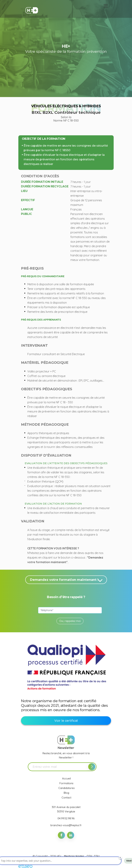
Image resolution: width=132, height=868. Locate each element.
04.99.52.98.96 (66, 818)
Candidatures (67, 788)
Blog (66, 793)
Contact (66, 798)
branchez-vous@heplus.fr (66, 825)
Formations (66, 783)
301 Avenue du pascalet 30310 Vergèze (66, 809)
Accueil (66, 778)
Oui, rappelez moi (70, 621)
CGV (89, 856)
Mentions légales (74, 856)
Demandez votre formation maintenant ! (67, 580)
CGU (97, 856)
